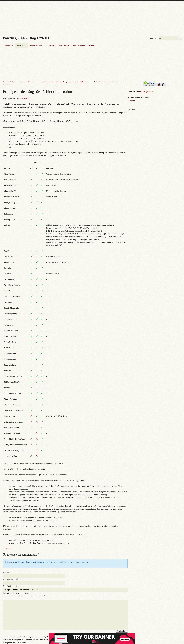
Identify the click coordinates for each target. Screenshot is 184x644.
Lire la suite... (8, 549)
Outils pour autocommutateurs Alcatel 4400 (43, 82)
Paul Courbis (24, 98)
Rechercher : (153, 38)
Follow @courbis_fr (148, 92)
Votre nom (7, 572)
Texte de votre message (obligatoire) (17, 593)
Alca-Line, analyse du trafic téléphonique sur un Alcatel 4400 (81, 82)
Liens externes (63, 45)
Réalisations (22, 45)
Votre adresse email (10, 579)
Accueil (5, 82)
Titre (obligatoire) (10, 586)
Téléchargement (79, 45)
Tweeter (132, 100)
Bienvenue (9, 45)
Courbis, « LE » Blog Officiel (26, 38)
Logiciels (23, 82)
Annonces (50, 45)
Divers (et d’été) (36, 45)
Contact (92, 45)
